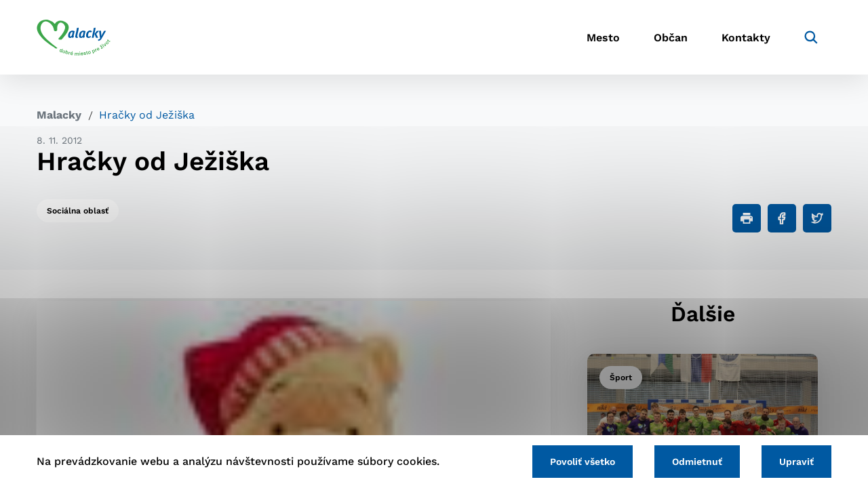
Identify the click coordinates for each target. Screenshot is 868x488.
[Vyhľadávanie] (811, 37)
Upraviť (796, 462)
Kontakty (746, 38)
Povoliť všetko (583, 462)
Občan (671, 38)
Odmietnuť (697, 462)
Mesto (603, 38)
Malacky (59, 115)
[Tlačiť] (747, 218)
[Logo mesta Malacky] (74, 37)
